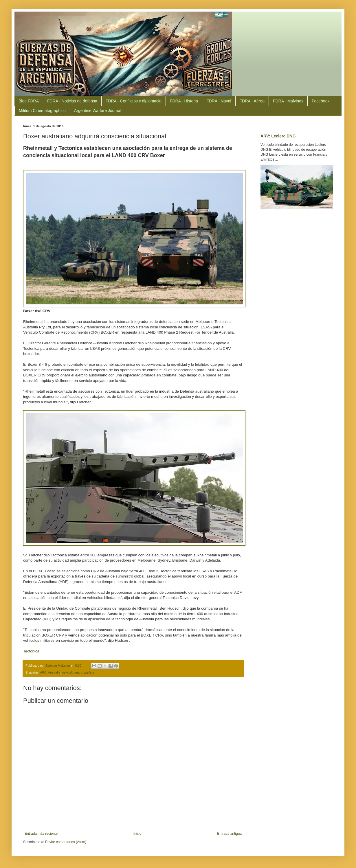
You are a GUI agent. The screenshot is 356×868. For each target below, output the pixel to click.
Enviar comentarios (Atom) (66, 842)
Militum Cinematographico (42, 111)
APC (43, 672)
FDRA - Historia (184, 101)
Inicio (137, 834)
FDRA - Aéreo (252, 101)
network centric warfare (78, 672)
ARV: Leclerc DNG (278, 136)
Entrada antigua (229, 834)
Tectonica (31, 651)
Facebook (321, 101)
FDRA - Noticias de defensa (72, 101)
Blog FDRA (29, 101)
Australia (54, 672)
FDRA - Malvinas (288, 101)
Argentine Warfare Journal (98, 111)
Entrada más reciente (41, 834)
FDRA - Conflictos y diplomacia (134, 101)
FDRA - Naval (219, 101)
